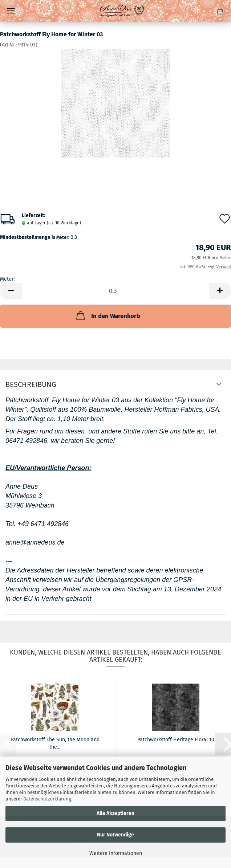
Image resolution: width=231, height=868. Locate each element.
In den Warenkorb (108, 315)
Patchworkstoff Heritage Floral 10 (176, 740)
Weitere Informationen (116, 853)
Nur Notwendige (115, 835)
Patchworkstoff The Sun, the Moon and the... (55, 743)
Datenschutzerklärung (47, 799)
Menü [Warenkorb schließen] (11, 11)
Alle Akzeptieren (115, 813)
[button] (11, 291)
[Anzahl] (115, 291)
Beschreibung (31, 384)
